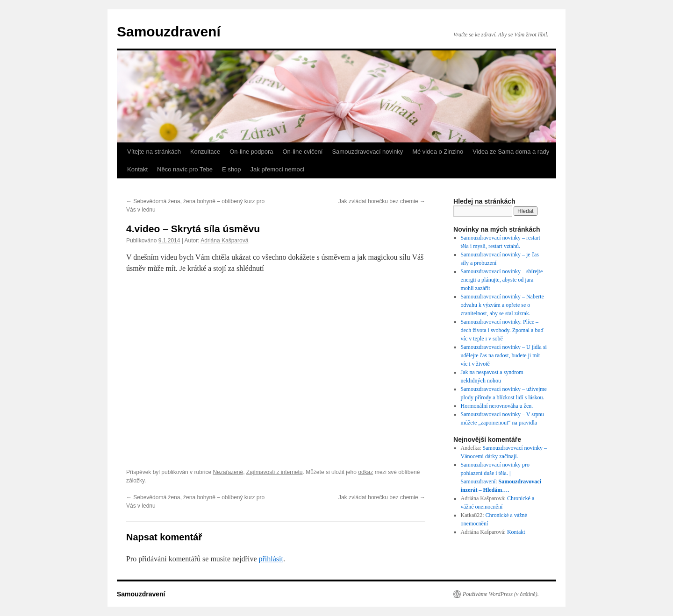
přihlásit (271, 559)
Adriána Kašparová (224, 241)
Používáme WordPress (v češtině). (501, 594)
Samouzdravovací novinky (367, 152)
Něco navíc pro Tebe (185, 169)
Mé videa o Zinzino (438, 152)
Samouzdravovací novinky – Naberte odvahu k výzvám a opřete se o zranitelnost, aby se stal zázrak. (502, 305)
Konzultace (205, 152)
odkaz (365, 472)
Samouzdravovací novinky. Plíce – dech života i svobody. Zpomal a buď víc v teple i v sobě (503, 330)
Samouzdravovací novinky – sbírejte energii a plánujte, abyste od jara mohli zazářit (502, 280)
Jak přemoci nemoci (278, 169)
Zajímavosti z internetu (275, 472)
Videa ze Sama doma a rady (511, 152)
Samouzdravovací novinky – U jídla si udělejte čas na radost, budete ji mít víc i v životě (504, 355)
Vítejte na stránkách (154, 152)
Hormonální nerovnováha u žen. (497, 406)
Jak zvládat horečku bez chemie (382, 201)
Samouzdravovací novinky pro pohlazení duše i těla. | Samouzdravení (495, 473)
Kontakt (137, 169)
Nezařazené (228, 472)
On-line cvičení (302, 152)
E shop (231, 169)
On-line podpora (251, 152)
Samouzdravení (169, 32)
